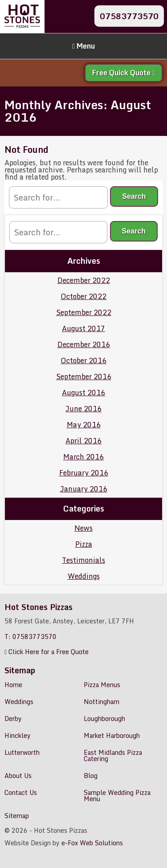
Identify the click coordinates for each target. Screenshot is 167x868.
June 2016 (83, 409)
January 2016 (84, 489)
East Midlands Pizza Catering (113, 755)
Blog (91, 776)
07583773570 (129, 16)
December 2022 (84, 280)
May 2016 (84, 425)
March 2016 (83, 457)
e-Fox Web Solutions (92, 843)
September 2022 (84, 312)
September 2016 (84, 377)
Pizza (84, 544)
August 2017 (83, 328)
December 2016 (84, 344)
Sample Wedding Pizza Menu (117, 796)
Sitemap (17, 816)
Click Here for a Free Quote (47, 652)
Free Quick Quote (124, 73)
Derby (13, 719)
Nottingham (102, 702)
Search (134, 196)
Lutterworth (22, 752)
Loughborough (104, 719)
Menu (83, 46)
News (83, 528)
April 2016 (83, 441)
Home (13, 685)
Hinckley (18, 735)
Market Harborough (112, 735)
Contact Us (21, 792)
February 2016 (84, 473)
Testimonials (83, 560)
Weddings (84, 576)
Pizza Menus (102, 685)
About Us (18, 776)
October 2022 (83, 296)
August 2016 (83, 393)
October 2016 (83, 360)
